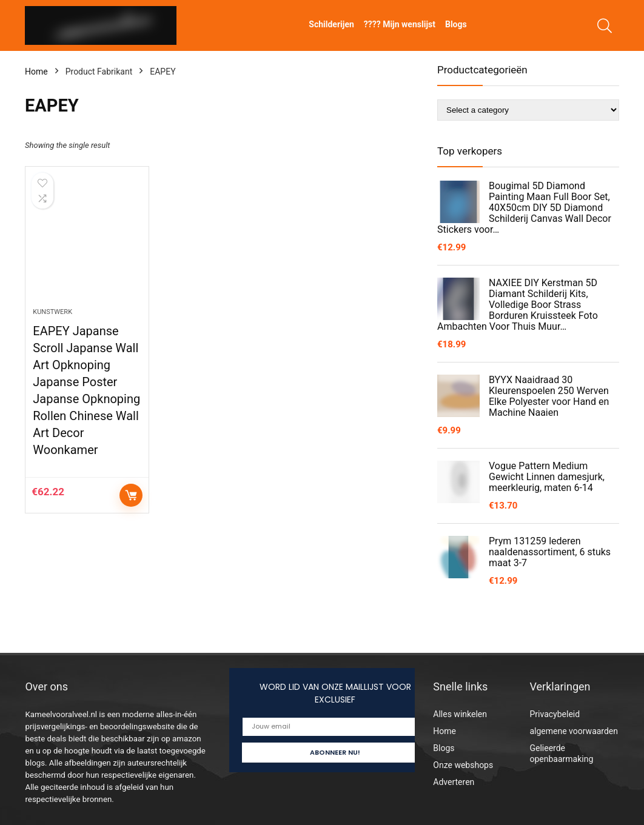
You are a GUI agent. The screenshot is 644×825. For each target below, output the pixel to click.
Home (36, 72)
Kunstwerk (52, 312)
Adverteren (454, 782)
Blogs (456, 24)
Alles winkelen (460, 714)
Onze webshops (463, 765)
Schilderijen (331, 24)
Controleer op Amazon (131, 495)
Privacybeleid (555, 714)
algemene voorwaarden (574, 731)
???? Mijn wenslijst (400, 24)
